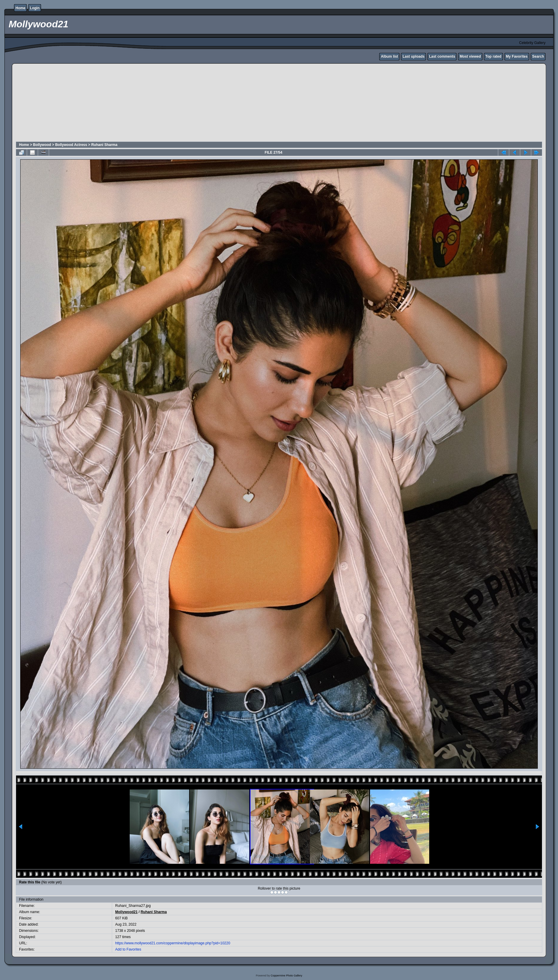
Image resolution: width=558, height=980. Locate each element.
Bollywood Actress (71, 145)
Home (20, 8)
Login (35, 8)
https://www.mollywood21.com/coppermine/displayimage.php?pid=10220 (173, 943)
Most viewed (470, 56)
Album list (389, 56)
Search (538, 56)
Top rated (493, 56)
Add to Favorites (128, 949)
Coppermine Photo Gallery (286, 976)
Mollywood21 (126, 912)
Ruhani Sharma (104, 145)
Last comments (442, 56)
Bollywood (42, 145)
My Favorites (517, 56)
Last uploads (413, 56)
